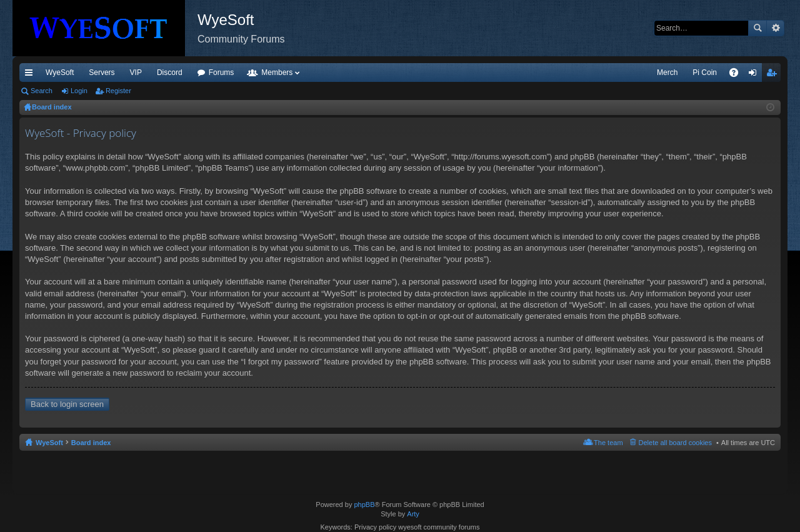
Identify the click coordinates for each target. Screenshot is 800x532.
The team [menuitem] (608, 443)
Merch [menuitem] (667, 73)
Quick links (31, 75)
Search (757, 28)
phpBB (364, 504)
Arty (413, 514)
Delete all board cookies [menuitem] (675, 443)
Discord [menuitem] (170, 73)
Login (79, 91)
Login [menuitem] (755, 75)
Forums (222, 73)
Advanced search (775, 28)
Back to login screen (67, 404)
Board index (91, 443)
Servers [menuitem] (102, 73)
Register (118, 91)
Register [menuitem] (774, 75)
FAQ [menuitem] (738, 75)
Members (277, 73)
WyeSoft (60, 73)
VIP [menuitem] (136, 73)
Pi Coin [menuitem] (705, 73)
